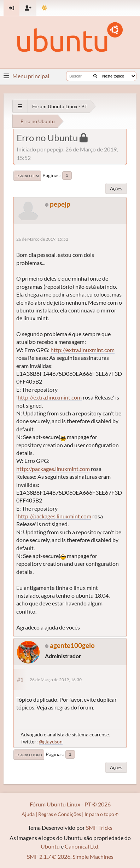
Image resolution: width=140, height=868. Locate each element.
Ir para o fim (27, 176)
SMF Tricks (99, 827)
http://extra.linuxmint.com (83, 350)
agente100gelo (72, 645)
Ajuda (28, 814)
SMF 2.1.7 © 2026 (49, 856)
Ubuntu (50, 846)
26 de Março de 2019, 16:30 (56, 680)
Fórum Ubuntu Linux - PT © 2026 (70, 804)
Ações (116, 189)
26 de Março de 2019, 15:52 (42, 239)
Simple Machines (93, 856)
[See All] (20, 106)
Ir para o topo (29, 755)
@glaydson (51, 741)
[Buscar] (95, 76)
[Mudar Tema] (44, 8)
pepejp (60, 204)
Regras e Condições (60, 814)
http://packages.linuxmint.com (53, 469)
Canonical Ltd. (82, 846)
